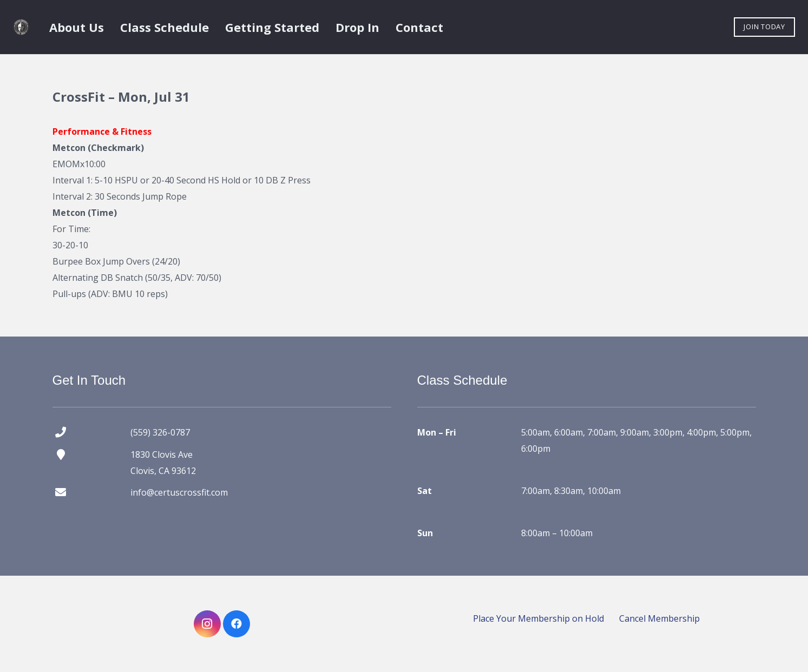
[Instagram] (207, 624)
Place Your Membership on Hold (538, 618)
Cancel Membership (659, 618)
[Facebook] (237, 624)
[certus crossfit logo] (21, 27)
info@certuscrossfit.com (179, 492)
